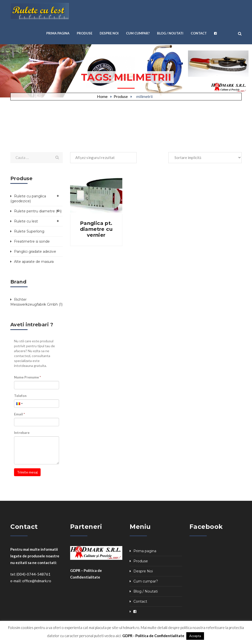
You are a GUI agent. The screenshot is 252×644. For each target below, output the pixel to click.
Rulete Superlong (29, 231)
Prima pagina (145, 551)
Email (19, 414)
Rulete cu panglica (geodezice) (28, 199)
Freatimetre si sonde (32, 241)
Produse (121, 96)
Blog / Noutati (146, 591)
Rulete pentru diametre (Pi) (38, 211)
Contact (140, 601)
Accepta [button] (195, 636)
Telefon (20, 396)
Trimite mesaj (27, 472)
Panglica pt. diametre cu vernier (96, 229)
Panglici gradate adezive (35, 251)
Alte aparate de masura (34, 262)
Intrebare (22, 432)
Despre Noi (143, 571)
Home (102, 96)
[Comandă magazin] (205, 158)
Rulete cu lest (26, 221)
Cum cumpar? (146, 581)
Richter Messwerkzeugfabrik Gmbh (34, 302)
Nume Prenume (27, 377)
